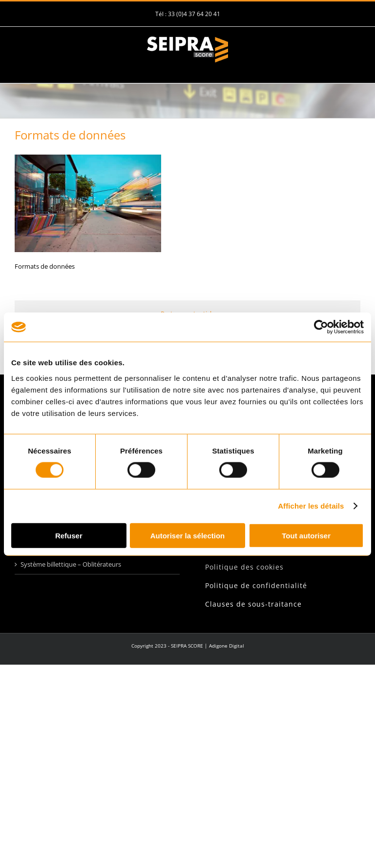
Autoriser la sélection (188, 535)
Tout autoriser (306, 535)
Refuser (69, 535)
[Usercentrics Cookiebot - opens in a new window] (321, 327)
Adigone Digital (227, 646)
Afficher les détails (311, 506)
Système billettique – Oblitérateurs (71, 564)
